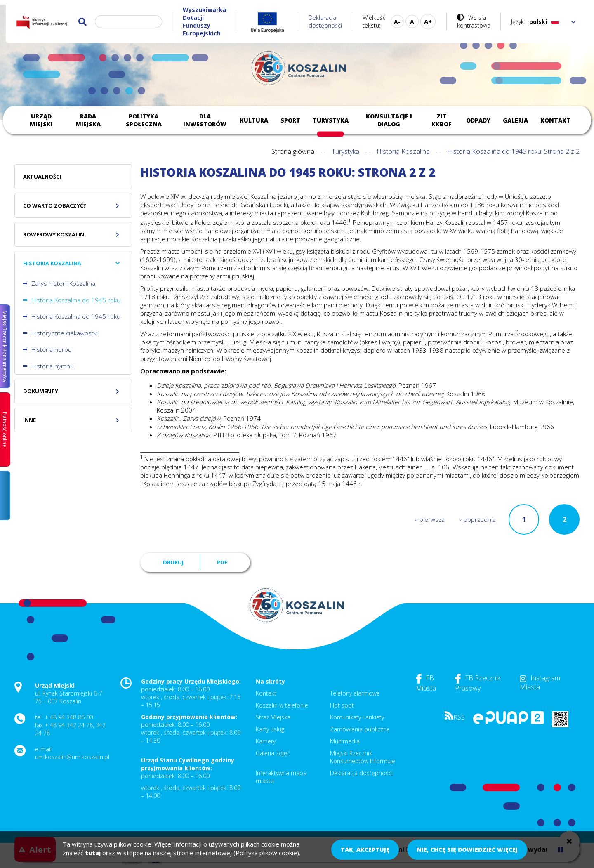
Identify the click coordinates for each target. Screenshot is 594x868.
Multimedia (345, 741)
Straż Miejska (273, 717)
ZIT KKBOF (442, 120)
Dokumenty (41, 391)
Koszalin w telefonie (282, 705)
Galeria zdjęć (273, 753)
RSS (455, 717)
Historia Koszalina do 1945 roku (76, 300)
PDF (222, 562)
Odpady (478, 120)
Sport (290, 120)
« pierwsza (430, 519)
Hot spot (342, 705)
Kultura (254, 120)
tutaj (93, 853)
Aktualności (42, 177)
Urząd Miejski (41, 120)
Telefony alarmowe (355, 693)
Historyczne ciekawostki (65, 333)
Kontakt (555, 120)
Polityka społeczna (144, 120)
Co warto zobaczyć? (55, 205)
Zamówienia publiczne (360, 729)
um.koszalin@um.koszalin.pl (72, 757)
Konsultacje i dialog (389, 120)
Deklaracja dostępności (325, 21)
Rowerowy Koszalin (54, 234)
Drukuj (173, 562)
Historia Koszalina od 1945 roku (76, 316)
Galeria (515, 120)
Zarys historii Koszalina (63, 283)
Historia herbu (52, 349)
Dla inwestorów (205, 120)
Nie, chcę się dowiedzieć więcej (467, 850)
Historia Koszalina (403, 151)
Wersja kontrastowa (474, 21)
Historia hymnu (53, 366)
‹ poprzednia (478, 519)
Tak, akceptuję (365, 850)
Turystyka (331, 120)
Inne (29, 420)
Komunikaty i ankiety (357, 717)
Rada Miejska (88, 120)
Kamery (266, 741)
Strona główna (293, 151)
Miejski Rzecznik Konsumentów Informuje (363, 757)
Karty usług (270, 729)
